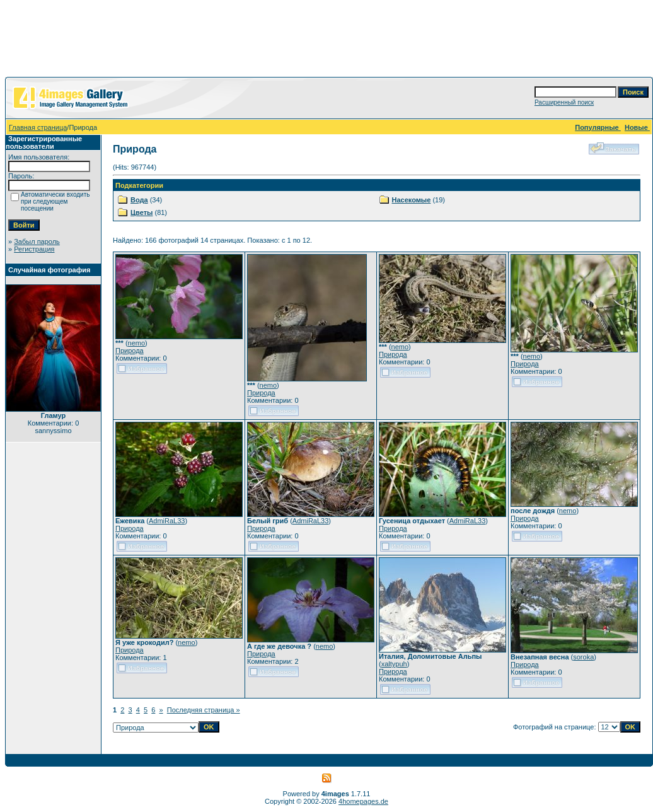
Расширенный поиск (564, 102)
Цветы (142, 212)
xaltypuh (394, 664)
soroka (583, 657)
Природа (130, 351)
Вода (139, 200)
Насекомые (412, 200)
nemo (137, 343)
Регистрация (34, 249)
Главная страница (38, 127)
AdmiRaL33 (167, 521)
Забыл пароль (37, 241)
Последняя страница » (204, 710)
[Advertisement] (326, 41)
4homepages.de (363, 801)
